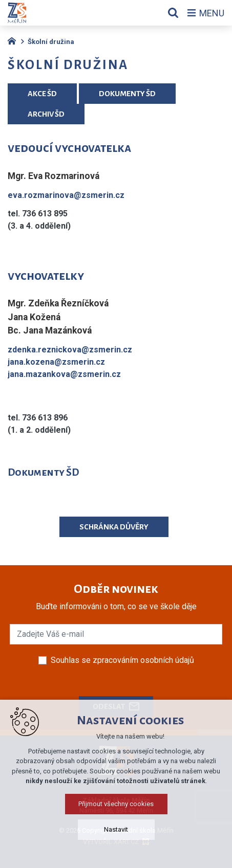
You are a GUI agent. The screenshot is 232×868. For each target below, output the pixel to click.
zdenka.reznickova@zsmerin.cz (70, 350)
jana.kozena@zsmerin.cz (56, 362)
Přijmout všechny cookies (116, 827)
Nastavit (116, 852)
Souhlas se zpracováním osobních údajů (122, 660)
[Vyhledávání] (173, 13)
